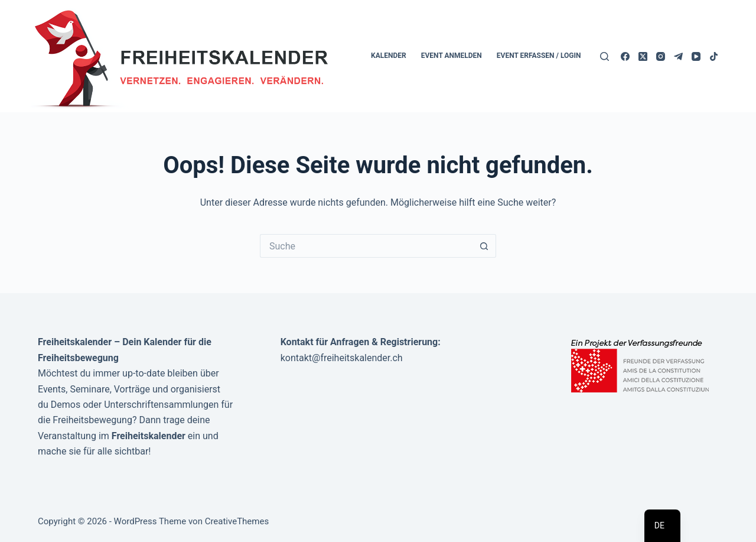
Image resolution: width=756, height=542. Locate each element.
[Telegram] (678, 56)
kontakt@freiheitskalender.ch (342, 358)
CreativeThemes (237, 521)
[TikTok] (714, 56)
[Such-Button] (484, 246)
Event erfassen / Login (539, 56)
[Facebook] (625, 56)
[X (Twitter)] (643, 56)
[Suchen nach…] (366, 246)
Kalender (389, 56)
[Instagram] (661, 56)
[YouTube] (696, 56)
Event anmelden (452, 56)
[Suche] (605, 56)
